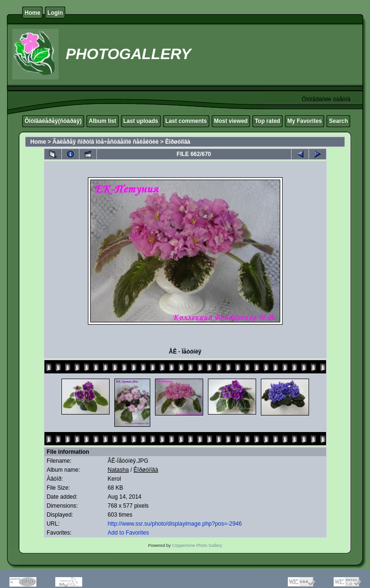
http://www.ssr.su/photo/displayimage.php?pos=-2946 (175, 524)
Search (338, 121)
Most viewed (231, 121)
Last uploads (141, 121)
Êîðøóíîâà (177, 142)
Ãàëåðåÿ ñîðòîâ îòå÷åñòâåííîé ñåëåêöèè (106, 142)
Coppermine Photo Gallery (197, 545)
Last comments (186, 121)
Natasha (118, 470)
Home (32, 13)
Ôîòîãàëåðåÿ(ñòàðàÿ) (53, 121)
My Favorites (305, 121)
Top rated (267, 121)
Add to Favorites (128, 533)
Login (55, 13)
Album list (103, 121)
